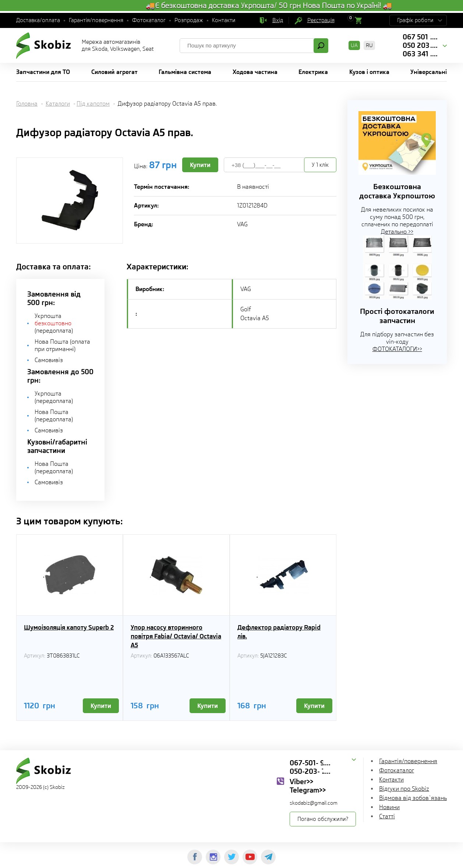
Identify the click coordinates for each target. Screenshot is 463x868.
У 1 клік (320, 165)
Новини (389, 807)
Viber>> (301, 782)
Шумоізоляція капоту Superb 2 (69, 627)
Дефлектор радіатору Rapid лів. (279, 632)
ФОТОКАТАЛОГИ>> (397, 349)
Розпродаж (189, 20)
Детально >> (397, 232)
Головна (27, 104)
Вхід (278, 20)
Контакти (224, 20)
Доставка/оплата (38, 20)
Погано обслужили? (323, 819)
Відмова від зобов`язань (413, 798)
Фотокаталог (149, 20)
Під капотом (93, 104)
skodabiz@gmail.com (314, 803)
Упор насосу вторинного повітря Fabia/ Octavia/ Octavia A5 (176, 636)
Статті (387, 816)
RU (369, 45)
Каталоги (58, 104)
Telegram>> (308, 790)
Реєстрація (321, 20)
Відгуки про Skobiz (404, 789)
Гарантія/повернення (96, 20)
